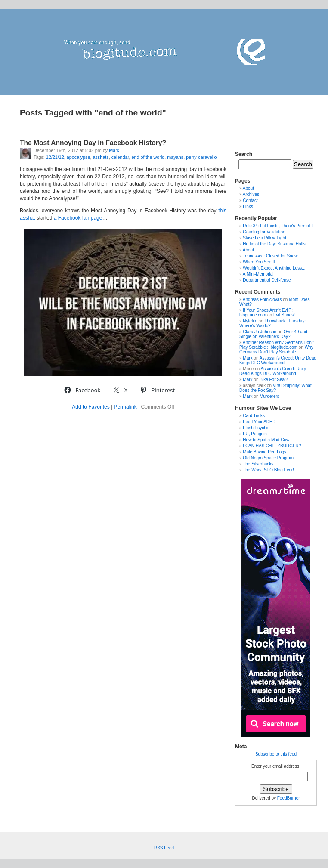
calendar (120, 157)
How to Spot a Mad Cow (266, 440)
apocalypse (79, 157)
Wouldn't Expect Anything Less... (274, 268)
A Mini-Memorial (258, 274)
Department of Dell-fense (267, 280)
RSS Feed (164, 848)
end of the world (148, 157)
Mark (114, 150)
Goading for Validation (264, 232)
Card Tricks (254, 416)
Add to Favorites (91, 407)
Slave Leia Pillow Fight (265, 238)
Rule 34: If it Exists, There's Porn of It (278, 226)
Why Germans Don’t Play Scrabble (276, 350)
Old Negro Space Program (268, 458)
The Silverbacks (258, 464)
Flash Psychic (256, 428)
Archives (251, 194)
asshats (101, 157)
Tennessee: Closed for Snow (270, 256)
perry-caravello (201, 157)
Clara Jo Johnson (260, 332)
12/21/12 (55, 157)
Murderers (269, 396)
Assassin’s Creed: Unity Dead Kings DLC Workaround (278, 360)
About (248, 188)
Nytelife (250, 321)
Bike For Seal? (274, 380)
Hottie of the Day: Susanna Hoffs (274, 244)
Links (248, 206)
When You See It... (261, 262)
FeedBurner (289, 798)
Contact (250, 200)
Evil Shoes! (284, 315)
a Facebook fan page (78, 218)
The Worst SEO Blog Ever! (268, 470)
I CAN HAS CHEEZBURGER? (272, 446)
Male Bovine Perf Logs (265, 452)
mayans (175, 157)
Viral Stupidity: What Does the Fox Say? (275, 388)
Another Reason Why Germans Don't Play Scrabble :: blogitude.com (277, 345)
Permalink (125, 407)
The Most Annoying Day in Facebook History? (93, 143)
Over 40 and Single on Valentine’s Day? (273, 334)
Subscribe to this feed (276, 754)
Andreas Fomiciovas (262, 299)
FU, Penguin (255, 434)
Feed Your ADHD (259, 422)
